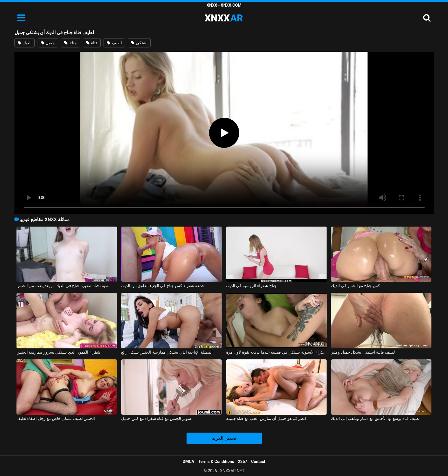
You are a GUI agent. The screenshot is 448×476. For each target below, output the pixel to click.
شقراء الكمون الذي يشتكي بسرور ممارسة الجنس (58, 352)
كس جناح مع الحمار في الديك (355, 286)
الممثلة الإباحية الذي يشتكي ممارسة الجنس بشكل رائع (167, 352)
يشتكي (139, 43)
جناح (70, 43)
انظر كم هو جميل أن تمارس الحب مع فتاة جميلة (266, 418)
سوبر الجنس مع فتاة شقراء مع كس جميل (156, 418)
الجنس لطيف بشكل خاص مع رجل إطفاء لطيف (56, 418)
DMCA (189, 462)
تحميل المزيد (224, 438)
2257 (243, 462)
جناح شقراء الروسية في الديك (251, 286)
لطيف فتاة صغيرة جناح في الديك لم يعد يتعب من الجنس (63, 286)
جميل (48, 43)
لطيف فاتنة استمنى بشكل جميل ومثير (363, 352)
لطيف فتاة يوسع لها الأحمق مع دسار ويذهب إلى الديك (375, 418)
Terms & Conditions (216, 462)
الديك (25, 43)
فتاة (92, 43)
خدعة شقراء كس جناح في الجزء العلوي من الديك (163, 286)
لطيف (114, 43)
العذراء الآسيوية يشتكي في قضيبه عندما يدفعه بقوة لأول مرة (276, 352)
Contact (258, 462)
